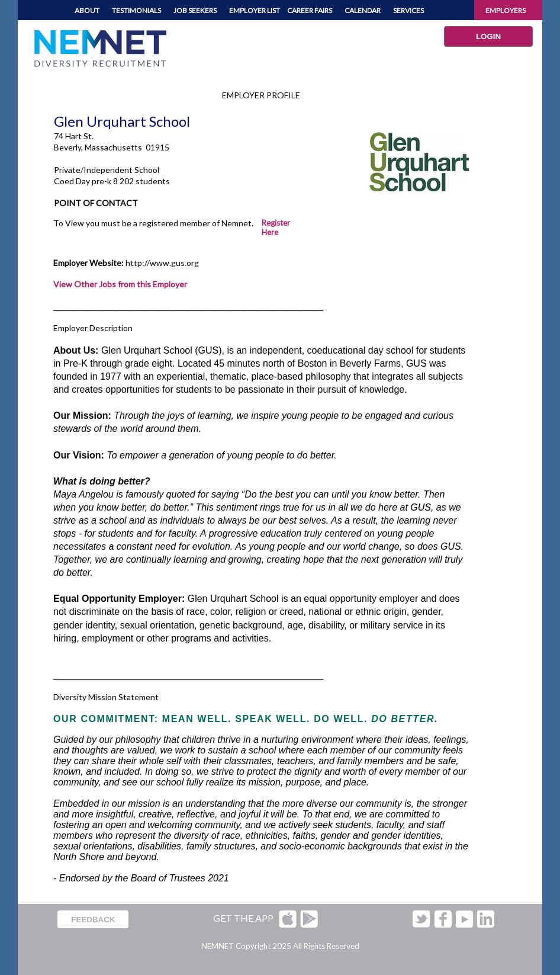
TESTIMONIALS (136, 10)
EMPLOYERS (506, 10)
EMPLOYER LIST (255, 10)
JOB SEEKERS (195, 10)
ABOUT (87, 10)
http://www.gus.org (162, 263)
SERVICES (408, 10)
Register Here (276, 227)
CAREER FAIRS (310, 10)
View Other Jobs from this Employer (120, 284)
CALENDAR (363, 10)
